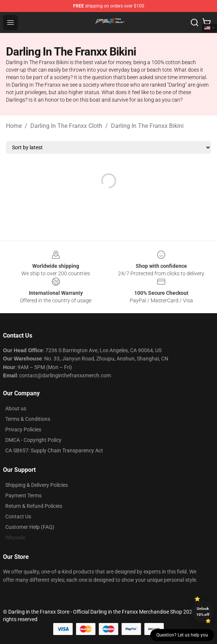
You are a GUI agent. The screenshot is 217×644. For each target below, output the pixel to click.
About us (16, 408)
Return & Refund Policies (34, 506)
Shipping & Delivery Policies (37, 485)
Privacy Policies (23, 429)
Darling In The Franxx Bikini (147, 126)
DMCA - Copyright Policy (33, 440)
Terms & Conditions (28, 419)
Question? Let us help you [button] (182, 635)
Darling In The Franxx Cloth (66, 126)
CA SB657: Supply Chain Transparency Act (54, 450)
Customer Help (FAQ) (30, 527)
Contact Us (18, 516)
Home (14, 126)
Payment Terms (23, 495)
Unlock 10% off (203, 612)
